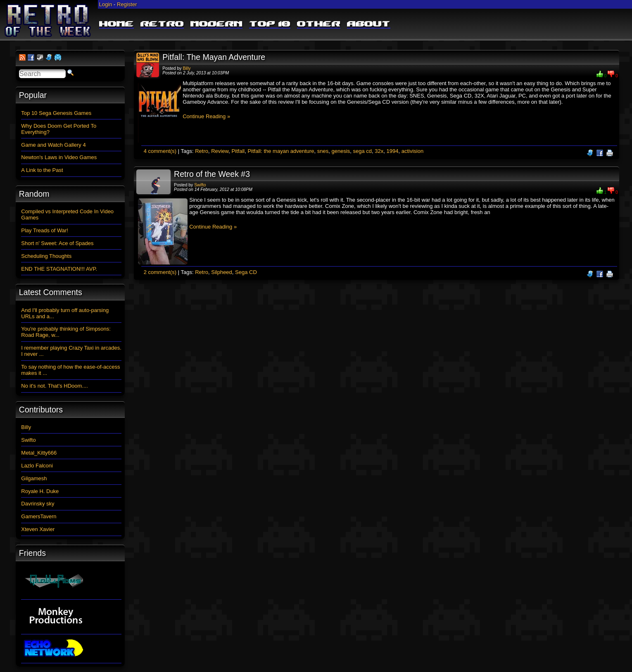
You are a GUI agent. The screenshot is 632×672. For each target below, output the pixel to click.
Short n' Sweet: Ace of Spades (57, 243)
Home (116, 24)
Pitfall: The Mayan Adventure (214, 57)
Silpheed (222, 272)
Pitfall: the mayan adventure (281, 151)
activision (412, 151)
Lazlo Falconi (37, 466)
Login (106, 4)
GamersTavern (39, 516)
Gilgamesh (34, 478)
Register (127, 4)
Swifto (200, 185)
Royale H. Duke (40, 491)
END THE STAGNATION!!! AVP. (59, 269)
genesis (341, 151)
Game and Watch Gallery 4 (53, 145)
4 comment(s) (160, 151)
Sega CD (246, 272)
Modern (216, 24)
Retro (162, 24)
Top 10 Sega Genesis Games (56, 113)
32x (379, 151)
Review (220, 151)
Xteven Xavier (38, 529)
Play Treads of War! (45, 230)
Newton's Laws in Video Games (59, 157)
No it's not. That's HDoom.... (55, 386)
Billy (187, 68)
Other (319, 24)
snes (323, 151)
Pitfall (238, 151)
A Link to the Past (42, 170)
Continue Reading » (206, 116)
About (369, 24)
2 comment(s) (160, 272)
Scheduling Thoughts (46, 256)
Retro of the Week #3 (212, 174)
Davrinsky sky (38, 504)
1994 (393, 151)
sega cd (363, 151)
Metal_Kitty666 (39, 453)
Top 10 (270, 24)
